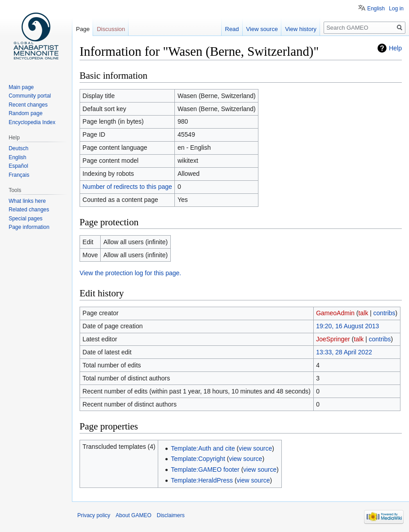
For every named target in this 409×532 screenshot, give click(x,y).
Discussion (111, 29)
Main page (21, 87)
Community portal (30, 96)
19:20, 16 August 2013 (347, 326)
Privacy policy (94, 515)
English (376, 9)
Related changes (29, 210)
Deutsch (18, 148)
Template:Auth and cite (203, 448)
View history (301, 29)
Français (19, 175)
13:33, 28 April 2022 (344, 352)
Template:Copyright (198, 459)
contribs (385, 313)
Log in (396, 9)
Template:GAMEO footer (205, 469)
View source (262, 29)
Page (83, 29)
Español (18, 166)
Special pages (25, 219)
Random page (25, 113)
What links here (27, 201)
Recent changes (28, 105)
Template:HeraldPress (202, 480)
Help (395, 48)
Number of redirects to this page (127, 187)
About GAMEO (133, 515)
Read (232, 29)
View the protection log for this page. (130, 273)
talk (363, 313)
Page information (29, 227)
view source (255, 448)
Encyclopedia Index (32, 122)
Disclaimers (171, 515)
